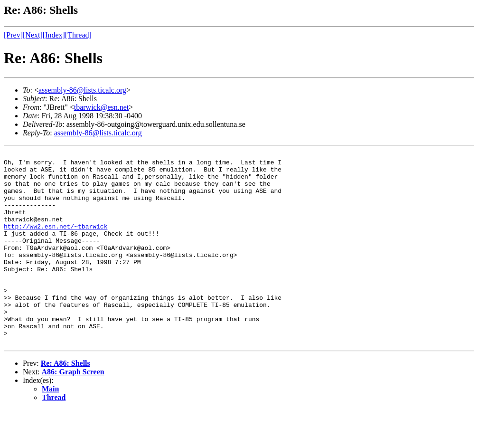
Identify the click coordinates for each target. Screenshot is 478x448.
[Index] (54, 35)
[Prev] (13, 35)
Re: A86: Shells (66, 402)
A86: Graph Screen (73, 410)
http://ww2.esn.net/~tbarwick (56, 242)
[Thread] (78, 35)
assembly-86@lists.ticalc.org (82, 90)
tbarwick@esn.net (102, 107)
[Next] (33, 35)
